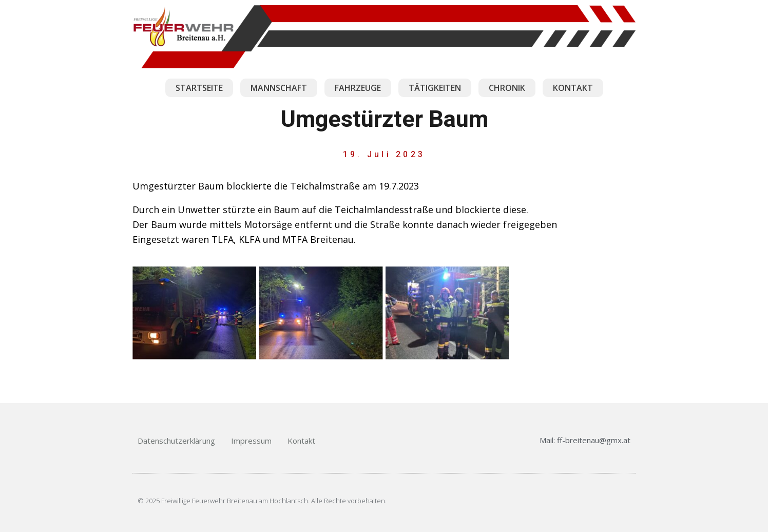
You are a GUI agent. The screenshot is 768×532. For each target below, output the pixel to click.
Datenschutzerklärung (176, 441)
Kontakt (301, 441)
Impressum (251, 441)
